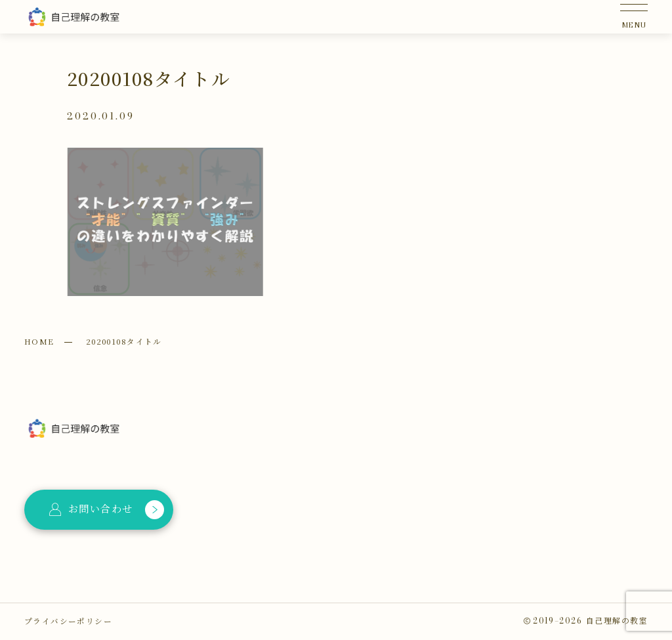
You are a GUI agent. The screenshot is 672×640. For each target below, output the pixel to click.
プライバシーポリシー (68, 621)
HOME (39, 341)
